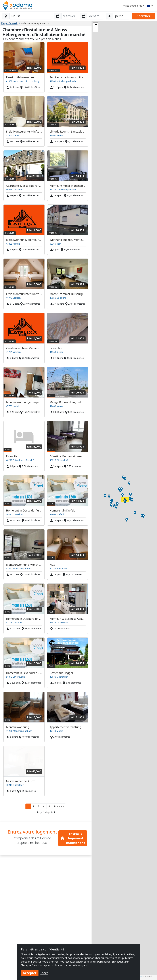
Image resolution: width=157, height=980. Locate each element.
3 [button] (39, 806)
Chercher (143, 16)
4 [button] (44, 806)
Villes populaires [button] (133, 6)
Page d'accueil (9, 23)
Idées (44, 973)
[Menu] (150, 6)
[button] (59, 806)
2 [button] (33, 806)
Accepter (30, 973)
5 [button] (49, 806)
